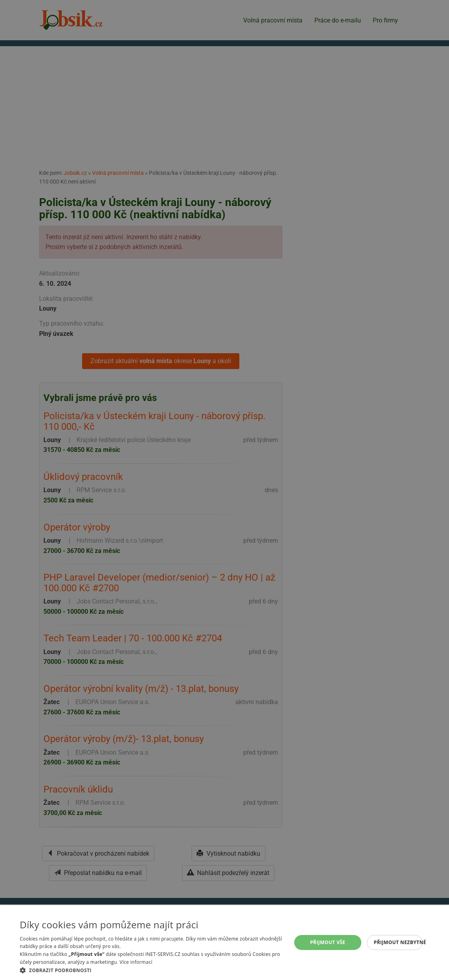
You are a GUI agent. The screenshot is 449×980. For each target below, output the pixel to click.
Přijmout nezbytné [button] (398, 942)
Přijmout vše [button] (328, 942)
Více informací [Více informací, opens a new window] (136, 962)
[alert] (224, 490)
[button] (152, 970)
